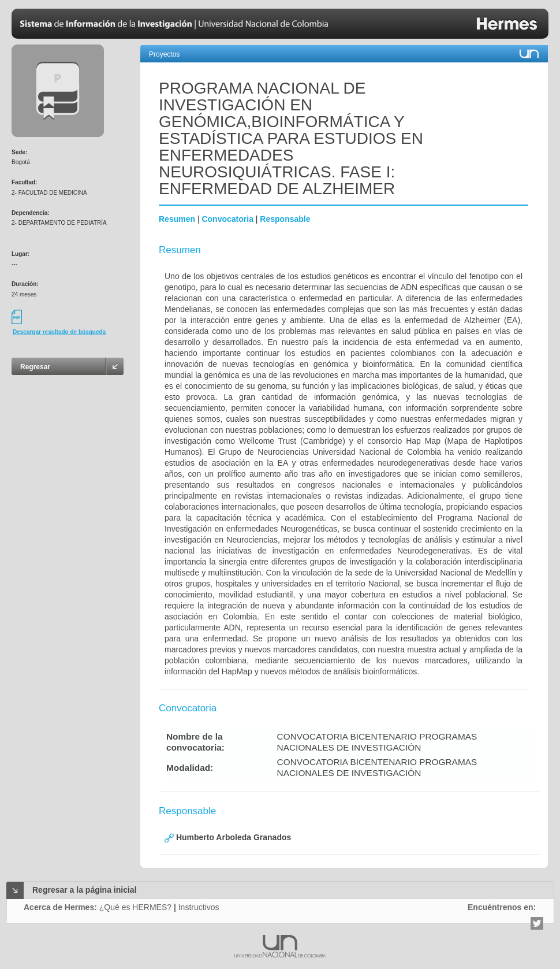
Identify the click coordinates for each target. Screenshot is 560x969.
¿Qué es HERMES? (135, 907)
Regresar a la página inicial (85, 890)
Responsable (285, 219)
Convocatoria (227, 219)
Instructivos (199, 907)
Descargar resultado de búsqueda (59, 332)
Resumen (177, 219)
